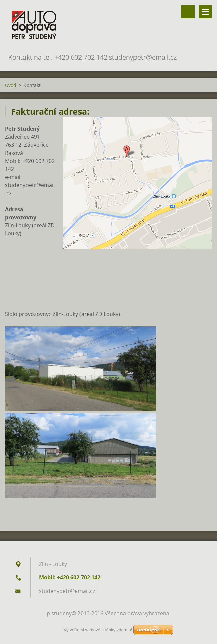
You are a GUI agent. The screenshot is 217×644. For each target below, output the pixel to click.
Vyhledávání (188, 12)
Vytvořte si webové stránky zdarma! (98, 630)
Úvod (11, 85)
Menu (205, 12)
